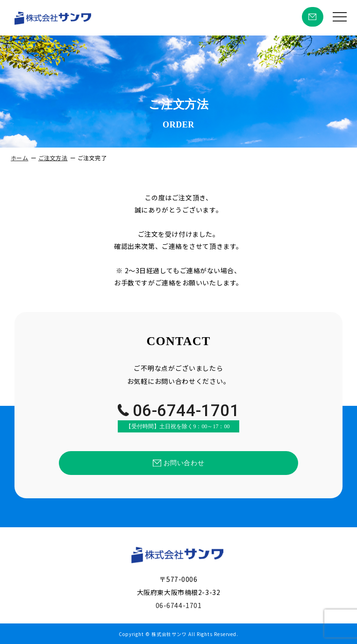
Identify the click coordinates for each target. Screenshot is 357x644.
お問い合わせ (313, 17)
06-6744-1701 (179, 418)
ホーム (20, 158)
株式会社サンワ (169, 634)
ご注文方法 (53, 158)
